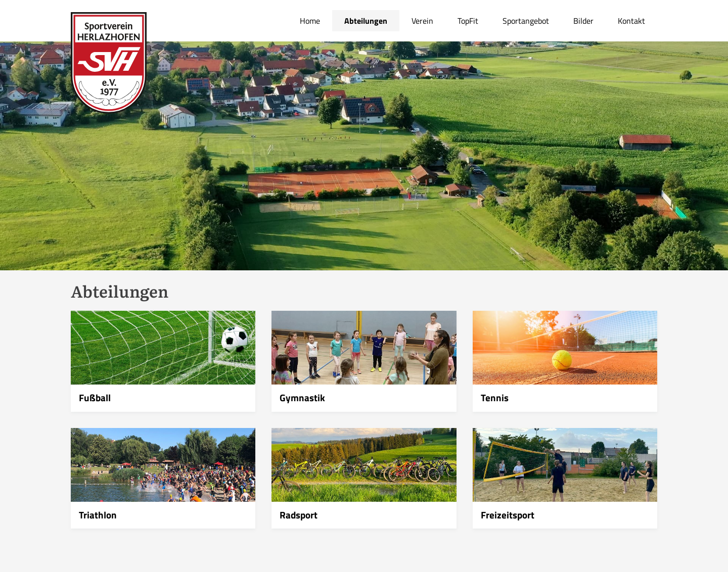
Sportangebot (526, 21)
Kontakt (631, 21)
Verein (422, 21)
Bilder (583, 21)
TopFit (468, 21)
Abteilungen (366, 21)
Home (310, 21)
